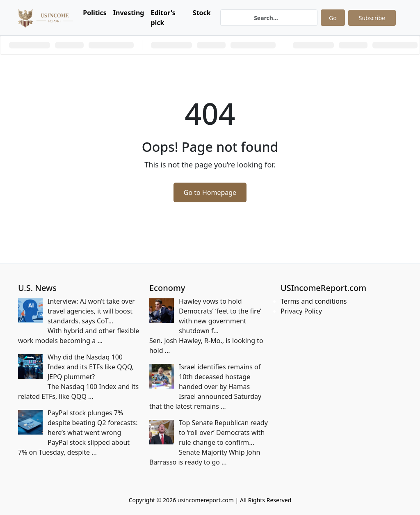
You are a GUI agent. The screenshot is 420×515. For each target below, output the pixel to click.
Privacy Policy (301, 311)
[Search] (269, 18)
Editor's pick (163, 18)
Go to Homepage (210, 192)
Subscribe (372, 18)
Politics (95, 13)
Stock (202, 13)
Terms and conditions (314, 301)
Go (333, 18)
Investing (129, 13)
